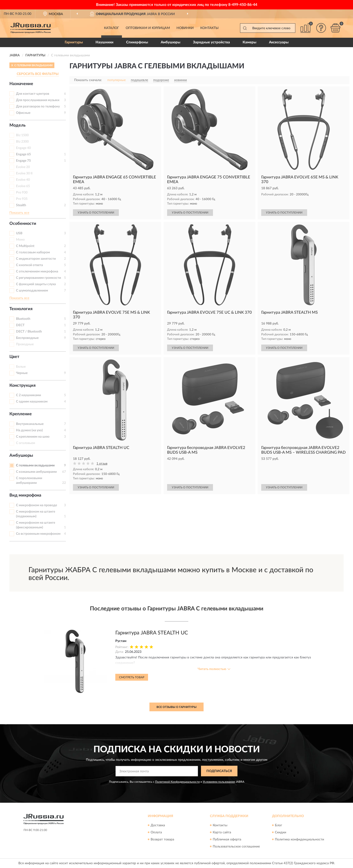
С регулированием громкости (38, 278)
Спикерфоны (137, 42)
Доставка (158, 825)
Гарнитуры (74, 42)
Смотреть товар (132, 677)
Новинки (185, 28)
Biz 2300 (22, 142)
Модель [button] (18, 125)
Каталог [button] (112, 28)
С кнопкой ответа (29, 265)
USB (19, 233)
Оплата (156, 832)
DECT (20, 325)
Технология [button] (21, 309)
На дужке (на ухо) (29, 430)
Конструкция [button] (22, 386)
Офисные (23, 113)
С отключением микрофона (37, 272)
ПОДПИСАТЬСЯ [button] (219, 771)
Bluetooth (23, 319)
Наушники (104, 42)
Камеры (249, 42)
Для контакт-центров (33, 94)
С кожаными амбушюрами (36, 472)
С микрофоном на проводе (36, 505)
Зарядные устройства (211, 42)
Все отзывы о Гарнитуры (176, 707)
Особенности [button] (23, 224)
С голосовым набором (33, 252)
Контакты (209, 28)
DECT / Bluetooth (29, 332)
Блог (279, 825)
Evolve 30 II (24, 173)
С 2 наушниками (28, 395)
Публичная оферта (227, 839)
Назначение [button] (21, 84)
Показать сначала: (88, 80)
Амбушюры (170, 42)
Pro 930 (22, 193)
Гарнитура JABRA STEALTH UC (152, 633)
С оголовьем (26, 443)
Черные (22, 373)
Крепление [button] (21, 414)
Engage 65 (23, 154)
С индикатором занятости (36, 259)
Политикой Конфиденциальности (177, 782)
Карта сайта (222, 832)
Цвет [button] (14, 357)
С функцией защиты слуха (36, 284)
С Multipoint (25, 246)
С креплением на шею (33, 437)
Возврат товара (162, 839)
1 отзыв (102, 464)
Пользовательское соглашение (236, 847)
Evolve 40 (23, 180)
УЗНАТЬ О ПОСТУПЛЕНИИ (96, 213)
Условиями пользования (219, 782)
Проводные (25, 344)
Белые (21, 367)
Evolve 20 (23, 167)
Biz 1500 (22, 135)
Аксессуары (279, 42)
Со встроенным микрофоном (38, 534)
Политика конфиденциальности (299, 839)
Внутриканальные (30, 424)
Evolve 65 (23, 186)
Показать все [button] (19, 213)
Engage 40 (23, 148)
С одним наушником (32, 402)
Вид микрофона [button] (25, 495)
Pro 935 (22, 199)
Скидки (281, 832)
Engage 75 (23, 161)
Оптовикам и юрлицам (148, 28)
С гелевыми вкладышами (35, 465)
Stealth (21, 205)
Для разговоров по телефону (38, 107)
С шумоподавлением (32, 291)
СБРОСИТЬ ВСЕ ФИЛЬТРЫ (38, 74)
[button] (321, 28)
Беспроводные (27, 338)
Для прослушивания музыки (38, 100)
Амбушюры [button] (21, 456)
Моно (20, 240)
